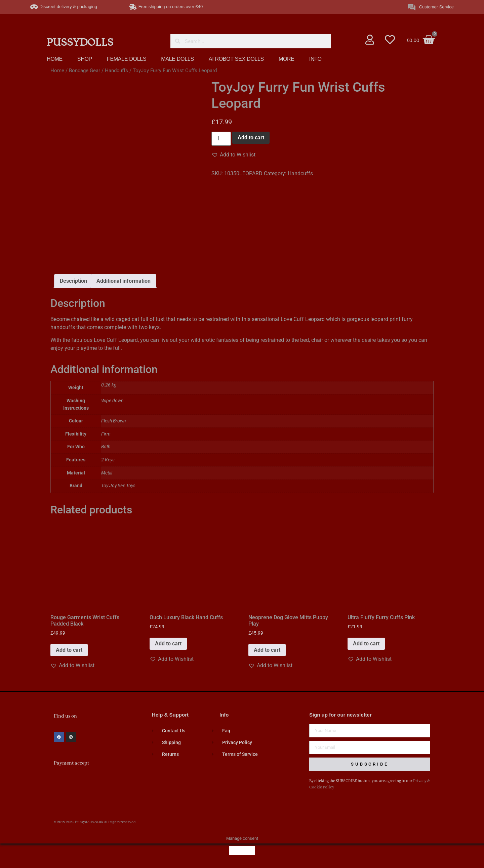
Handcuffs (116, 71)
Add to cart (251, 138)
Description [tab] (73, 281)
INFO (315, 59)
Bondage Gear (85, 71)
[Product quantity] (221, 139)
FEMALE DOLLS (127, 59)
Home (57, 71)
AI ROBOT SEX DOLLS (236, 59)
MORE (287, 59)
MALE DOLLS (177, 59)
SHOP (85, 59)
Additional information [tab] (124, 281)
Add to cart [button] (69, 650)
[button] (233, 155)
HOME (55, 59)
